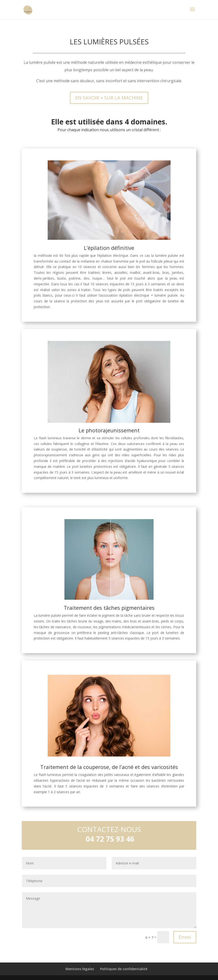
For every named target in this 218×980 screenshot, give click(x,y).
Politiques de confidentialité (124, 969)
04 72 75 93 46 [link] (110, 839)
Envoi (185, 937)
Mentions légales (80, 969)
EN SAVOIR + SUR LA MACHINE (109, 98)
